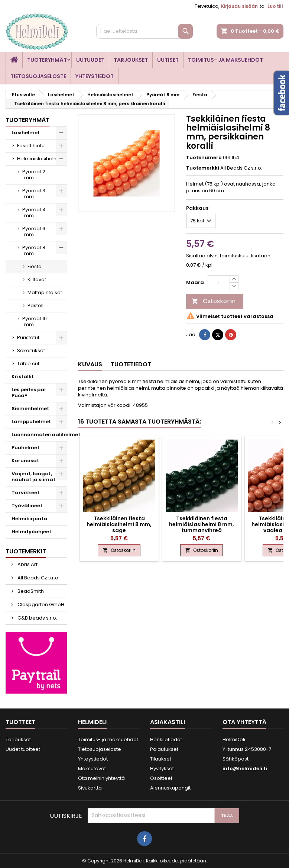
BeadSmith (30, 591)
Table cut (28, 364)
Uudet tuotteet (23, 749)
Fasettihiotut (32, 146)
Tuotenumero (204, 158)
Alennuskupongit (170, 788)
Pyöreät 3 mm (34, 194)
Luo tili (275, 6)
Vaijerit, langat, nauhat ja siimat (33, 477)
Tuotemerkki (203, 168)
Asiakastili (168, 722)
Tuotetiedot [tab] (131, 364)
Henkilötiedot (166, 740)
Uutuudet (90, 60)
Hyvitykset (162, 769)
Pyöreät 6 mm (34, 232)
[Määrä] (219, 283)
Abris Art (27, 564)
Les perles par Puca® (29, 393)
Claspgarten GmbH (40, 605)
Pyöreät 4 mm (34, 213)
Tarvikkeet (25, 493)
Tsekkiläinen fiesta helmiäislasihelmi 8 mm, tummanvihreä (202, 524)
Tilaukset (161, 759)
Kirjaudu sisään (239, 6)
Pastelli (36, 306)
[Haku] (144, 31)
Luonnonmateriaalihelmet (39, 435)
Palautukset (164, 749)
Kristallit (23, 377)
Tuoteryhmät (47, 60)
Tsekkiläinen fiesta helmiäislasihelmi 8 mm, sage (119, 524)
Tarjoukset (131, 60)
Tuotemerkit (26, 551)
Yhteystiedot (95, 76)
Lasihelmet (26, 133)
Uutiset (168, 60)
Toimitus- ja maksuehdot (225, 60)
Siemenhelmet (30, 409)
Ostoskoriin (214, 301)
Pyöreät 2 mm (34, 175)
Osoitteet (161, 778)
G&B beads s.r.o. (37, 618)
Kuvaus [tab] (90, 364)
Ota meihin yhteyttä (101, 778)
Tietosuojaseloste (38, 76)
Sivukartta (90, 788)
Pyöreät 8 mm (34, 250)
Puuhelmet (25, 448)
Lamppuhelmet (31, 422)
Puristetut (28, 337)
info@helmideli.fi (245, 769)
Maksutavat (92, 769)
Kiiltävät (37, 279)
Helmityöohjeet (31, 532)
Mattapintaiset (45, 292)
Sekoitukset (31, 351)
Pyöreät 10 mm (35, 322)
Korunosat (25, 461)
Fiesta (35, 266)
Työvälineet (27, 506)
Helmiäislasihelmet (40, 159)
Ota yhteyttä (244, 722)
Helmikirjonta (29, 519)
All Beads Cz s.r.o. (38, 578)
